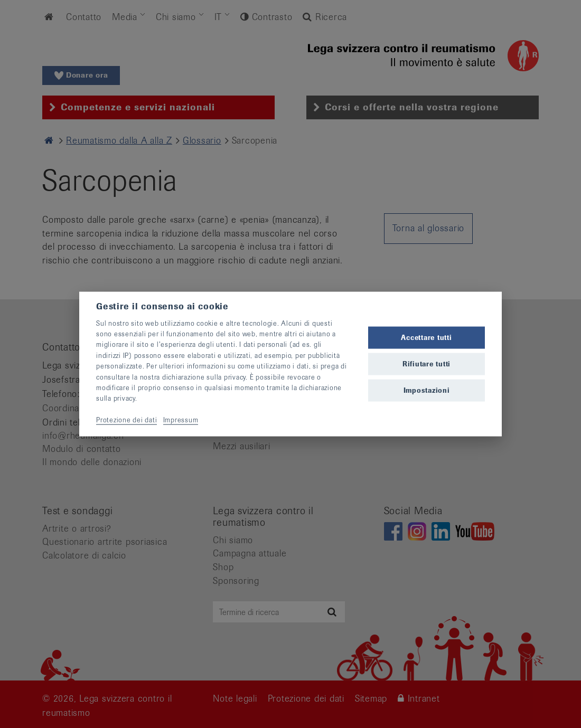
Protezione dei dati (126, 420)
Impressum (181, 420)
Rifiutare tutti (427, 364)
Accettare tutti (426, 337)
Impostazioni (427, 390)
